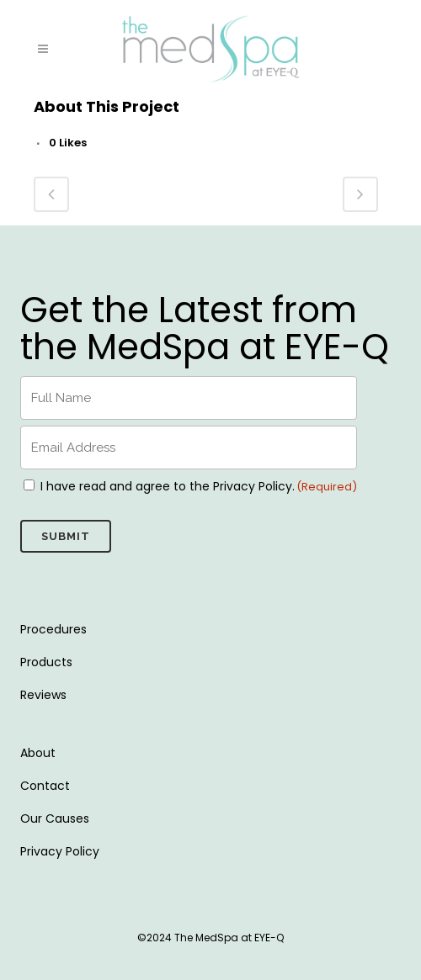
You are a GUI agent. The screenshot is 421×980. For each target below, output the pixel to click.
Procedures (53, 629)
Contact (45, 786)
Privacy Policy (60, 851)
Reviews (43, 695)
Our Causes (55, 818)
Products (46, 662)
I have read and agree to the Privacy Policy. (168, 486)
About (38, 753)
